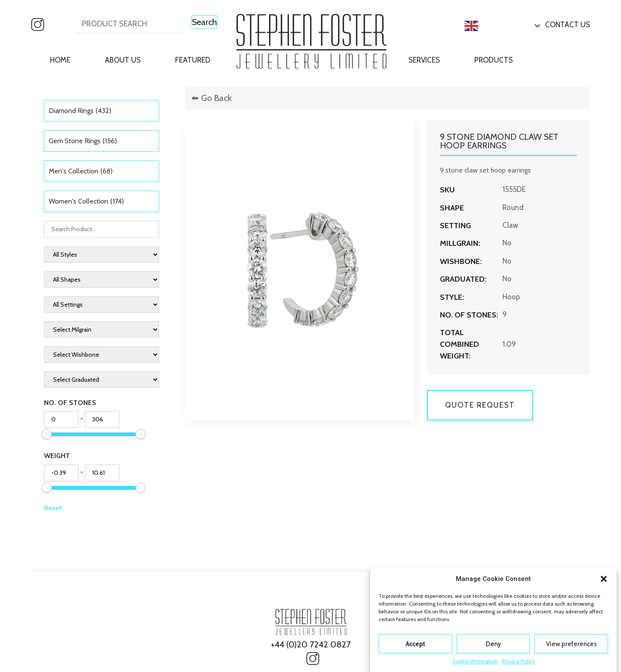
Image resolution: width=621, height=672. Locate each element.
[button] (604, 579)
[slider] (47, 434)
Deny (493, 644)
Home (60, 60)
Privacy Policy (518, 662)
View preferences (571, 644)
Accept (416, 644)
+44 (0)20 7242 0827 (311, 644)
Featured (193, 60)
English (486, 26)
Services (424, 60)
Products (494, 60)
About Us (123, 60)
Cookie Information (475, 662)
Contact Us (568, 25)
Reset (53, 508)
